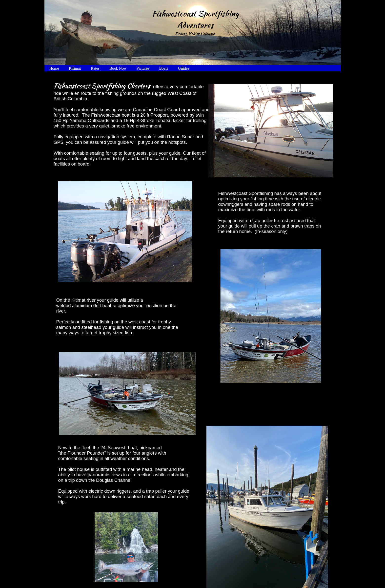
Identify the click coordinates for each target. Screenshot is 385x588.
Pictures (143, 68)
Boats (163, 68)
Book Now (118, 68)
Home (54, 68)
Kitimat (75, 68)
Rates (95, 68)
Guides (184, 68)
